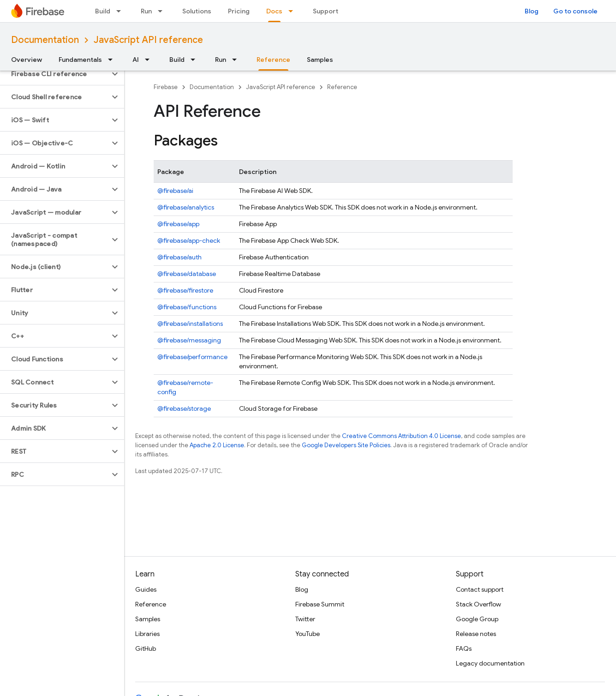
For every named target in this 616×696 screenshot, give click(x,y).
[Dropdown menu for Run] (163, 11)
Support (326, 11)
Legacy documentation (490, 663)
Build (103, 11)
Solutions (197, 11)
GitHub (146, 648)
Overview (27, 60)
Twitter (305, 619)
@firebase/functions (187, 307)
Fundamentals (80, 60)
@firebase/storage (184, 408)
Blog (532, 11)
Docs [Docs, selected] (274, 11)
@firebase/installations (190, 324)
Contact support (480, 589)
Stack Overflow (478, 604)
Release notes (476, 634)
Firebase (166, 87)
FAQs (464, 648)
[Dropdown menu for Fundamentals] (113, 60)
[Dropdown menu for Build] (121, 11)
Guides (146, 589)
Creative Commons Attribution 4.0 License (401, 436)
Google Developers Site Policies (346, 445)
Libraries (147, 634)
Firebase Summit (320, 604)
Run (146, 11)
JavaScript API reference (148, 40)
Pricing (239, 11)
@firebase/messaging (189, 340)
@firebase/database (187, 274)
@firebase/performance (192, 357)
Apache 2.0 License (217, 445)
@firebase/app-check (189, 240)
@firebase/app (178, 224)
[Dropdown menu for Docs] (293, 11)
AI (136, 60)
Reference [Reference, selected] (273, 60)
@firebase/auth (179, 257)
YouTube (308, 634)
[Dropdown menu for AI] (150, 60)
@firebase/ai (175, 191)
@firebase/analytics (186, 207)
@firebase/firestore (185, 290)
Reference (342, 87)
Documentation (45, 40)
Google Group (477, 619)
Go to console (575, 11)
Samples (320, 60)
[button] (55, 74)
